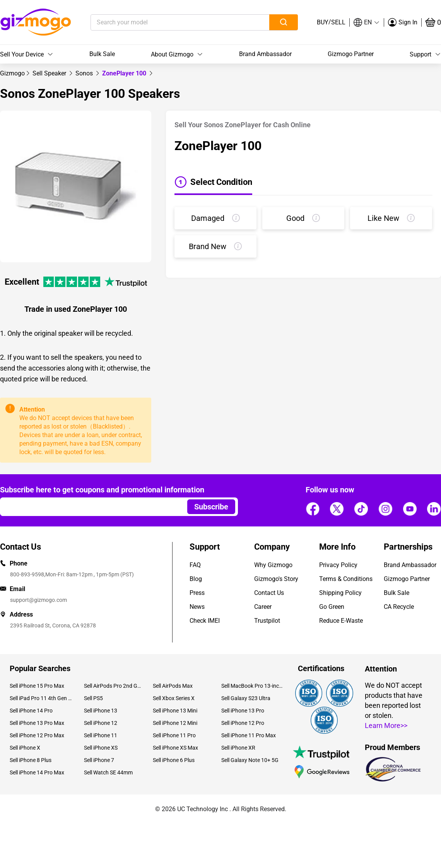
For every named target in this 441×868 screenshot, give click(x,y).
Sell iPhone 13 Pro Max (37, 723)
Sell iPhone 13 (101, 711)
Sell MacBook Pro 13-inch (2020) (253, 686)
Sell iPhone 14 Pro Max (37, 772)
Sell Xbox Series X (174, 698)
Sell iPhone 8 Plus (31, 760)
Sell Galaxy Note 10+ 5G (250, 760)
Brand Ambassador (265, 54)
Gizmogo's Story (276, 579)
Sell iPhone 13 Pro (243, 711)
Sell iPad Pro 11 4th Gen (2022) (41, 698)
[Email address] (90, 507)
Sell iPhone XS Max (175, 748)
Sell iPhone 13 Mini (175, 711)
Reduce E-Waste (341, 621)
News (197, 607)
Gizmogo (12, 73)
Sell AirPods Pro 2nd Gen (112, 686)
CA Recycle (399, 607)
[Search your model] (168, 22)
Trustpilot (267, 621)
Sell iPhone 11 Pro (174, 735)
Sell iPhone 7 (99, 760)
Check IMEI (205, 621)
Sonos (85, 73)
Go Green (332, 607)
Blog (196, 579)
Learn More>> (386, 725)
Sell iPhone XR (238, 748)
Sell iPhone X (25, 748)
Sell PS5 (93, 698)
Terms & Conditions (346, 579)
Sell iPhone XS (101, 748)
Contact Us (269, 593)
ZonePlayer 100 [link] (125, 73)
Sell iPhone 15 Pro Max (37, 686)
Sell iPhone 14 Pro (31, 711)
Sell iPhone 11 (101, 735)
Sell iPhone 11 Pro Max (249, 735)
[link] (12, 73)
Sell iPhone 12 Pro (243, 723)
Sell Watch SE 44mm (108, 772)
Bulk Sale (102, 54)
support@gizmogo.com (38, 600)
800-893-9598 (27, 574)
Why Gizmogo (273, 565)
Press (197, 593)
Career (263, 607)
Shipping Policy (340, 593)
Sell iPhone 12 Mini (175, 723)
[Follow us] (313, 509)
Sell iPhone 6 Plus (174, 760)
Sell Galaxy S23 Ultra (246, 698)
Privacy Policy (338, 565)
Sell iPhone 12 (101, 723)
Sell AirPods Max (173, 686)
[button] (367, 22)
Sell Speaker (50, 73)
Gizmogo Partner (351, 54)
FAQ (195, 565)
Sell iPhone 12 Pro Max (37, 735)
